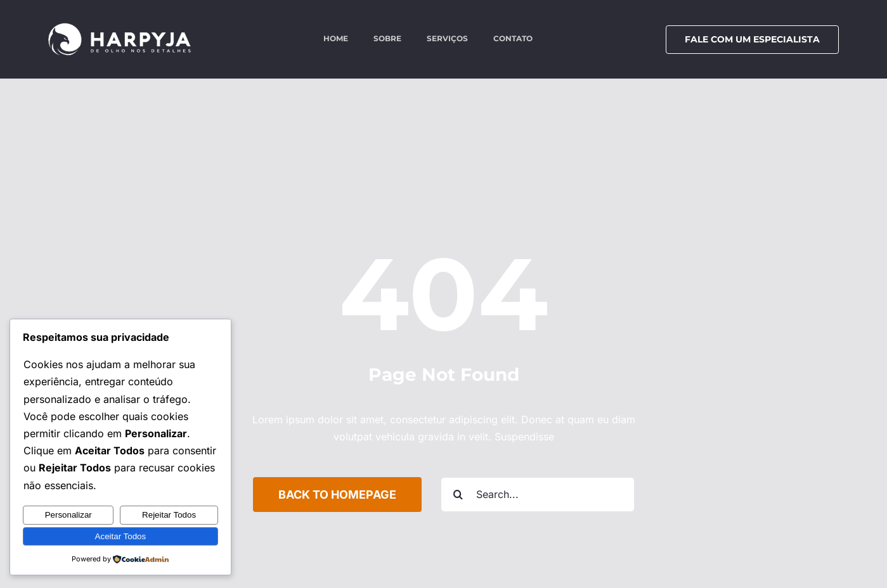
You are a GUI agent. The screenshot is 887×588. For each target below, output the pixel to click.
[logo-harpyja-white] (120, 27)
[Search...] (538, 495)
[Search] (458, 495)
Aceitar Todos (121, 536)
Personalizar (68, 515)
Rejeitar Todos (169, 515)
